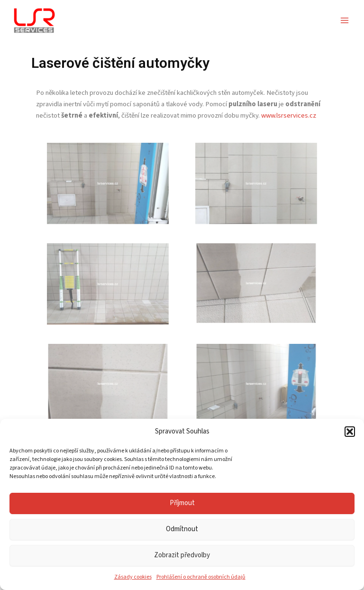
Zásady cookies (133, 577)
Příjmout (182, 503)
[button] (350, 432)
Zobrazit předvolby (182, 555)
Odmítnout (182, 529)
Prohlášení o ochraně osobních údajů (201, 577)
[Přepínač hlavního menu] (345, 20)
